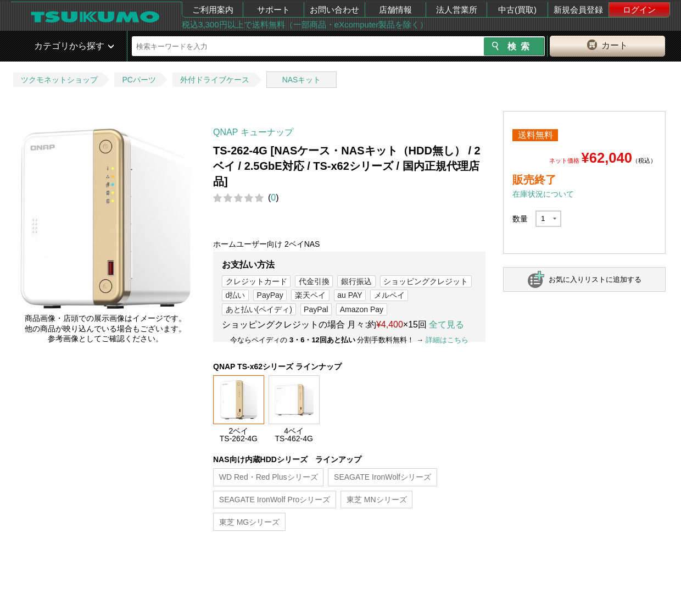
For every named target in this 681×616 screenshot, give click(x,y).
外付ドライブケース (215, 80)
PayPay (270, 295)
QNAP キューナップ (253, 132)
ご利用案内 (213, 10)
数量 (520, 219)
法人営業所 (457, 10)
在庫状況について (543, 194)
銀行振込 (356, 281)
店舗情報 (395, 10)
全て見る (446, 324)
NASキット (302, 80)
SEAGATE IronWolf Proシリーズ (275, 500)
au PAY (350, 295)
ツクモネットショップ (59, 80)
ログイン (639, 10)
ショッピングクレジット (426, 281)
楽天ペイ (310, 295)
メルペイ (389, 295)
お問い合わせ (334, 10)
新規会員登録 (578, 10)
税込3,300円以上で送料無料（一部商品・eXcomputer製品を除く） (305, 24)
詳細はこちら (447, 340)
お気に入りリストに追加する (595, 279)
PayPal (316, 309)
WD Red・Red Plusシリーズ (269, 477)
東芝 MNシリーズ (377, 500)
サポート (273, 10)
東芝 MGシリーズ (249, 522)
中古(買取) (517, 10)
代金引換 (314, 281)
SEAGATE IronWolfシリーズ (383, 477)
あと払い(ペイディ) (259, 309)
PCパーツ (139, 80)
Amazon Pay (362, 309)
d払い (236, 295)
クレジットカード (256, 281)
